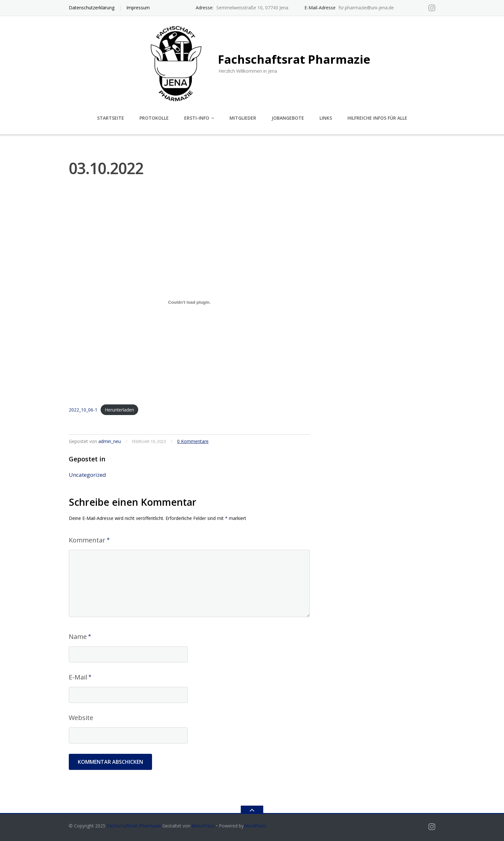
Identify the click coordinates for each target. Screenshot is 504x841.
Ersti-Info (197, 118)
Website (81, 718)
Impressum (138, 8)
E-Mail (78, 677)
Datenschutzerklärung (92, 8)
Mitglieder (243, 118)
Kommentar (87, 540)
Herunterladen (120, 410)
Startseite (111, 118)
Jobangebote (288, 118)
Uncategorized (87, 475)
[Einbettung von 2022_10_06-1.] (189, 302)
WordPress (255, 826)
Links (326, 118)
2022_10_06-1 (83, 410)
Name (78, 637)
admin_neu (110, 441)
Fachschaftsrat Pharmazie (134, 826)
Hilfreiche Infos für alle (377, 118)
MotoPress (203, 826)
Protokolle (154, 118)
